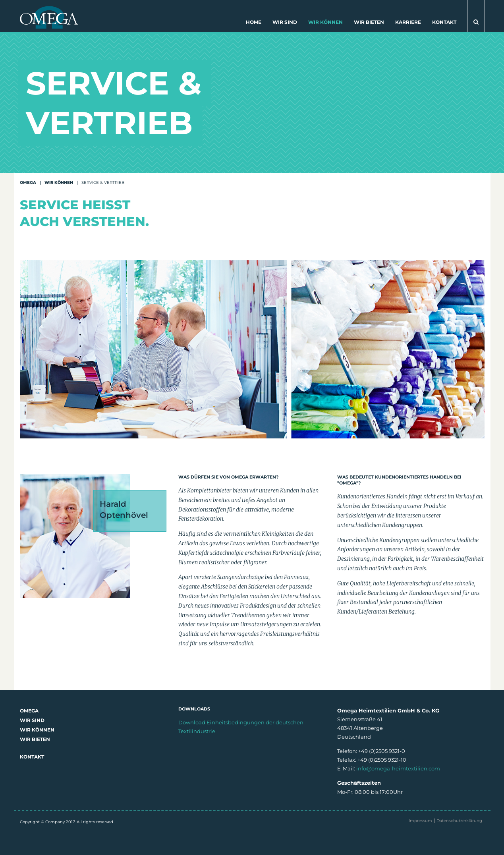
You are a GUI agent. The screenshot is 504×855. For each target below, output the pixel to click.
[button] (476, 16)
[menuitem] (254, 24)
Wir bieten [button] (369, 22)
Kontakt (444, 22)
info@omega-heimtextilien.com (398, 768)
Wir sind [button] (285, 22)
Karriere (408, 22)
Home (254, 22)
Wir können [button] (325, 22)
